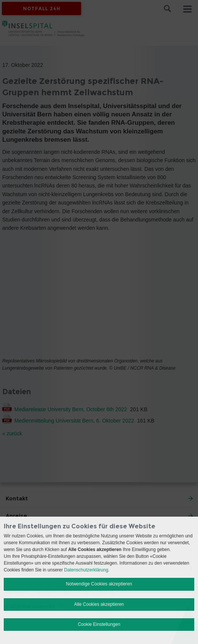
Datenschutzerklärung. (87, 570)
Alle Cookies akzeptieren (99, 604)
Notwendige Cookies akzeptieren (99, 584)
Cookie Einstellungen (99, 624)
